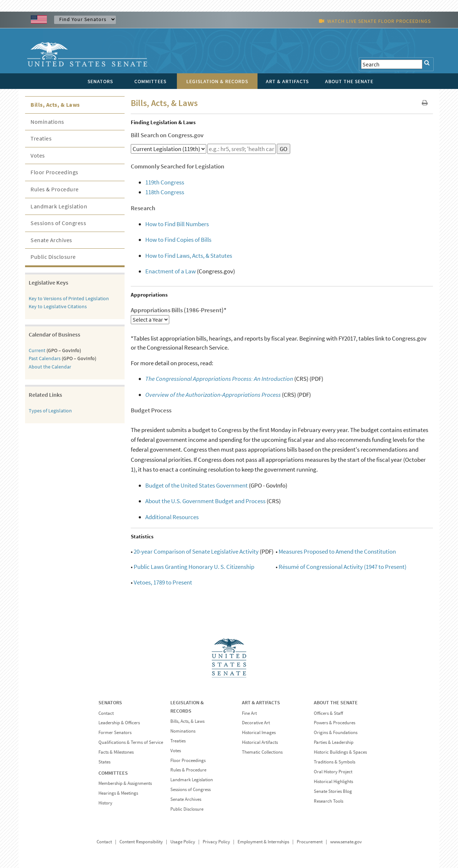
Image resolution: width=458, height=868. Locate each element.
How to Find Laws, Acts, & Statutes (189, 256)
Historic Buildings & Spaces (340, 752)
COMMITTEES (113, 773)
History (105, 803)
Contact (106, 713)
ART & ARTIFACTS (261, 702)
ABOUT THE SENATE (336, 702)
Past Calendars (45, 358)
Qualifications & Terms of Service (131, 742)
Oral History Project (333, 772)
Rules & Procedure (55, 189)
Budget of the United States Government (196, 485)
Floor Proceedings (54, 172)
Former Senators (115, 732)
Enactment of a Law (171, 271)
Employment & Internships (263, 842)
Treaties (41, 138)
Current (37, 350)
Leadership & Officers (119, 723)
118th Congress (165, 192)
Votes (38, 155)
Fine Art (249, 713)
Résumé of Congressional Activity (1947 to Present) (343, 567)
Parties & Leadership (334, 742)
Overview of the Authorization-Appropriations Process (213, 395)
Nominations (47, 122)
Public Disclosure (53, 257)
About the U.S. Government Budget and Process (205, 501)
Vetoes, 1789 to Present (163, 582)
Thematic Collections (262, 752)
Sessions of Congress (58, 223)
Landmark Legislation (59, 206)
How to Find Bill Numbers (177, 224)
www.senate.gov (346, 842)
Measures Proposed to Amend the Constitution (337, 551)
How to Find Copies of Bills (178, 240)
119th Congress (165, 182)
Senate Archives (51, 240)
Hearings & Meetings (118, 793)
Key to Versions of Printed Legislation (69, 298)
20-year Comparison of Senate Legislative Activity (196, 551)
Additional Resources (172, 517)
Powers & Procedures (335, 723)
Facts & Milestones (116, 752)
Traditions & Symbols (335, 762)
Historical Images (259, 732)
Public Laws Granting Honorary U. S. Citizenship (194, 567)
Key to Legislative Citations (58, 306)
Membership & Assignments (125, 783)
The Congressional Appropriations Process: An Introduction (219, 379)
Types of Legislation (50, 411)
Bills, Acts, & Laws (55, 105)
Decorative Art (256, 723)
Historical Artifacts (260, 742)
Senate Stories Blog (333, 791)
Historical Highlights (333, 781)
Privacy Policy (216, 842)
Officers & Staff (328, 713)
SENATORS (110, 702)
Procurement (310, 842)
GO (283, 149)
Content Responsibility (141, 842)
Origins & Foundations (336, 732)
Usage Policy (183, 842)
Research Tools (329, 801)
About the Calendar (50, 367)
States (104, 762)
